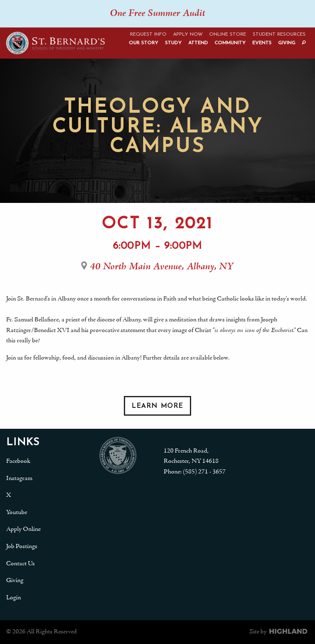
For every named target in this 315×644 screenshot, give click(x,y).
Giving (287, 43)
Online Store (228, 34)
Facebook (18, 461)
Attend (198, 43)
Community (230, 43)
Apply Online (23, 529)
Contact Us (21, 564)
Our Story (144, 43)
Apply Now (188, 34)
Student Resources (279, 34)
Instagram (19, 478)
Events (262, 43)
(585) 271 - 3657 (204, 472)
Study (173, 43)
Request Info (148, 34)
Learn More (157, 406)
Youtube (17, 512)
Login (14, 598)
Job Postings (22, 546)
